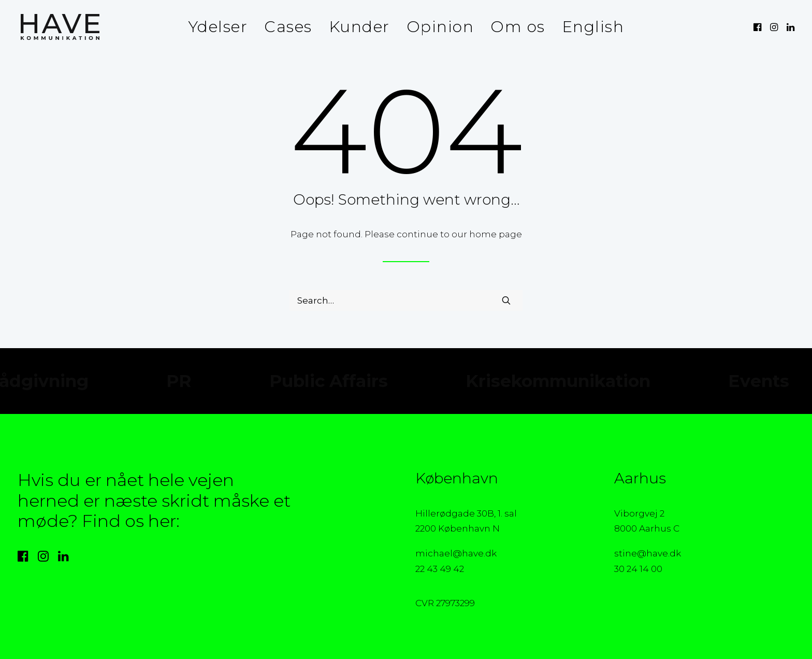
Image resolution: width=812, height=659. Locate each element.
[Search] (406, 300)
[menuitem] (218, 27)
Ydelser (218, 27)
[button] (758, 27)
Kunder (359, 27)
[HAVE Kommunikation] (57, 27)
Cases (288, 27)
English (593, 27)
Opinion (440, 27)
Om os (518, 27)
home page (496, 234)
